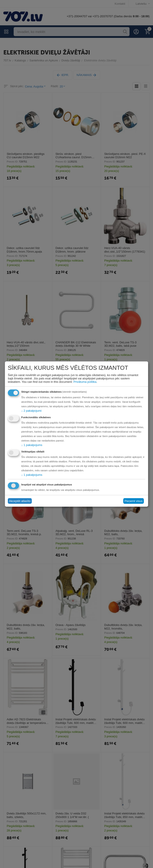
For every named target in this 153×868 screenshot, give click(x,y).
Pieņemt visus (133, 501)
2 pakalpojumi (31, 410)
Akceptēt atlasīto (20, 501)
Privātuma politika (85, 382)
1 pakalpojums (32, 445)
